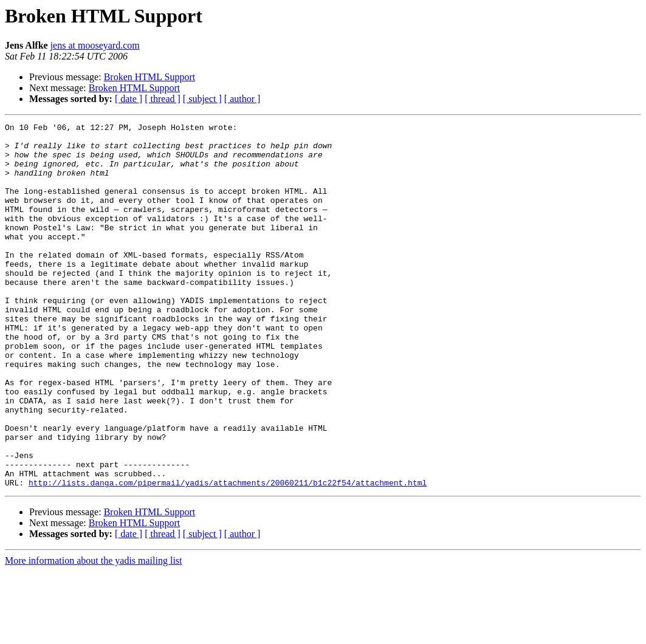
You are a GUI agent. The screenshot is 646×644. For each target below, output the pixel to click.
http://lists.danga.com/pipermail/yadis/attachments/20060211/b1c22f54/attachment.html (228, 555)
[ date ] (129, 99)
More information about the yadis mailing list (94, 633)
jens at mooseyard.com (95, 45)
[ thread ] (163, 99)
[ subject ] (202, 99)
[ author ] (242, 99)
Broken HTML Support (150, 77)
